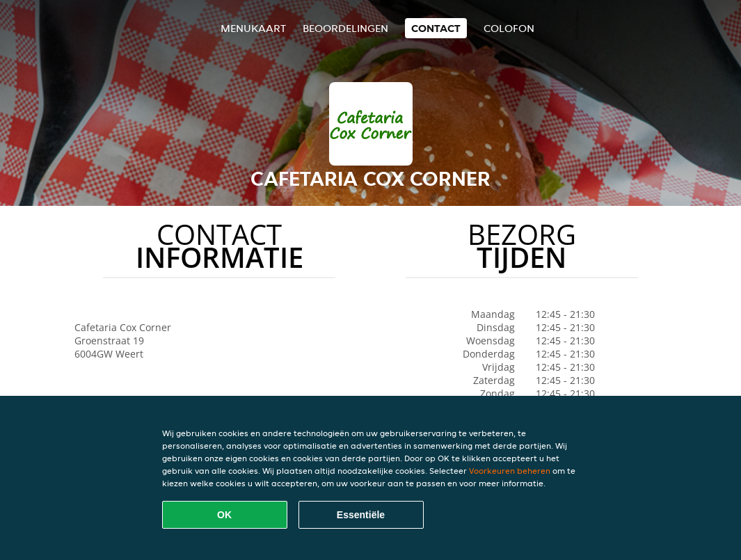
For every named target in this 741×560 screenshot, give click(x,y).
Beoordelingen (345, 28)
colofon (509, 28)
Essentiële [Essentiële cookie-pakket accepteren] (361, 515)
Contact (436, 28)
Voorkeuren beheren (510, 471)
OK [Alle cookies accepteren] (224, 515)
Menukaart (253, 28)
